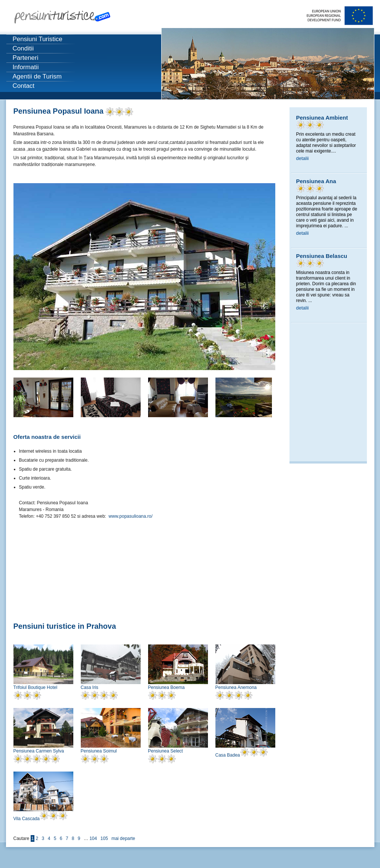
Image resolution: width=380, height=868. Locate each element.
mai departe (123, 838)
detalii (303, 158)
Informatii (26, 67)
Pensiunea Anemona (236, 687)
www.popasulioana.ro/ (130, 516)
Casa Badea (228, 755)
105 (104, 838)
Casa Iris (90, 687)
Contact (24, 86)
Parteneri (26, 58)
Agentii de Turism (37, 76)
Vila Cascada (27, 819)
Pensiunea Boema (166, 687)
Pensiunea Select (166, 751)
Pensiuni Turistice (38, 39)
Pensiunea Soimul (99, 751)
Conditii (23, 48)
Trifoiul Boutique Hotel (36, 687)
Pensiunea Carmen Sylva (39, 751)
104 (93, 838)
